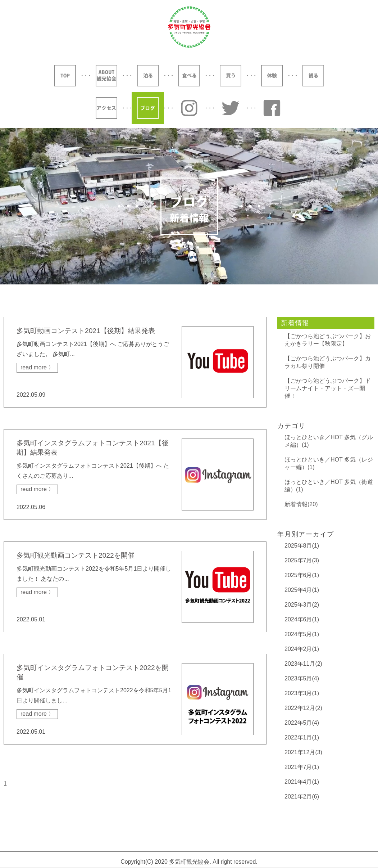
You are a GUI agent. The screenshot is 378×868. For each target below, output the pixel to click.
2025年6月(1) (302, 575)
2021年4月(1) (302, 782)
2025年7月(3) (302, 560)
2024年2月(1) (302, 649)
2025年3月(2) (302, 605)
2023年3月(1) (302, 693)
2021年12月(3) (303, 752)
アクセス (106, 108)
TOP (65, 76)
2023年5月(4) (302, 678)
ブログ (148, 108)
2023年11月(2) (303, 664)
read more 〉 (37, 367)
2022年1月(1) (302, 737)
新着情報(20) (301, 504)
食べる (189, 76)
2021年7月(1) (302, 767)
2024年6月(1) (302, 619)
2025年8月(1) (302, 546)
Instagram (189, 108)
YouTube (272, 108)
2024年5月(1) (302, 634)
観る (313, 76)
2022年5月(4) (302, 723)
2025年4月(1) (302, 590)
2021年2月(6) (302, 797)
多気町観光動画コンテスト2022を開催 (76, 555)
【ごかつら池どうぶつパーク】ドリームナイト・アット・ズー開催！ (328, 388)
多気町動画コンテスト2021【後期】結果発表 (86, 331)
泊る (148, 76)
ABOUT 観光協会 (106, 76)
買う (231, 76)
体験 (272, 76)
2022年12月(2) (303, 708)
